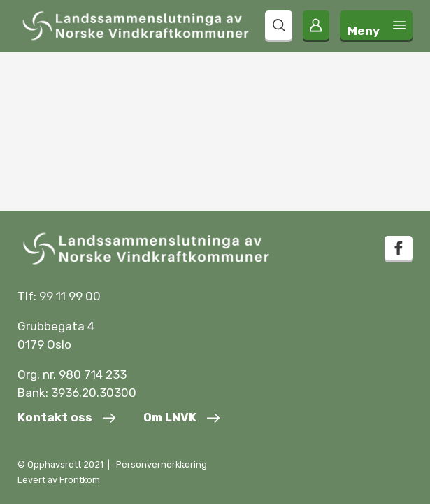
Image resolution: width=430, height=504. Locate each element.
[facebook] (399, 248)
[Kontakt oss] (66, 419)
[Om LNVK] (181, 419)
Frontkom (80, 480)
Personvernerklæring (162, 464)
